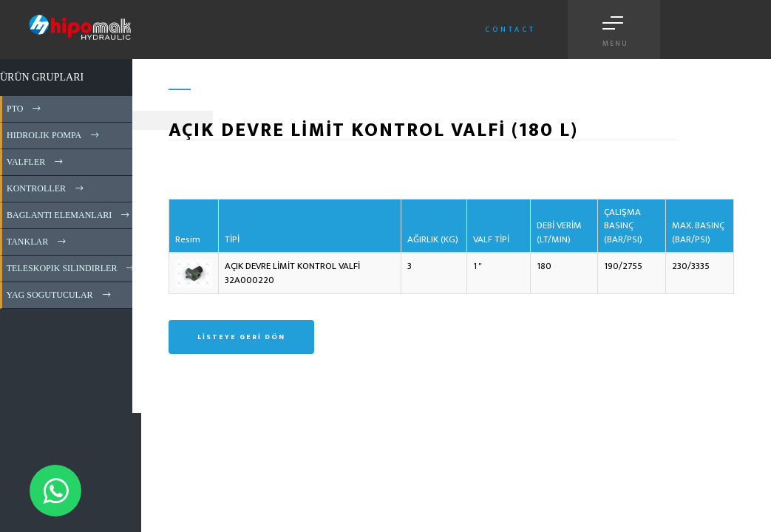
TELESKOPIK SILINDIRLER (72, 268)
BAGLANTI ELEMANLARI (69, 215)
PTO (25, 109)
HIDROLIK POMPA (54, 135)
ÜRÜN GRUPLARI (42, 77)
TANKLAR (37, 242)
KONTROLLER (46, 188)
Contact (510, 30)
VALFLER (36, 162)
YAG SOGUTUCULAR (60, 295)
